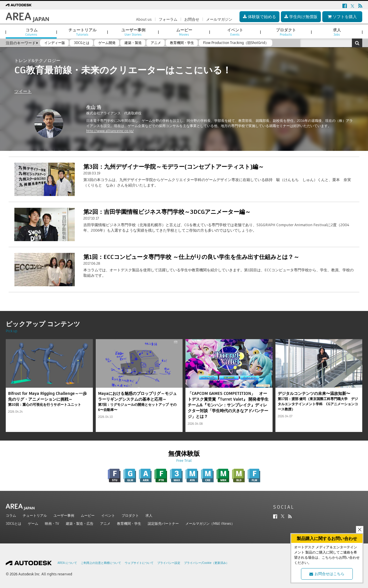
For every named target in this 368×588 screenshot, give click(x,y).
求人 (149, 515)
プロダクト (130, 515)
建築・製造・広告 (80, 523)
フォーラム (168, 19)
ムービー (88, 515)
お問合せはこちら (327, 574)
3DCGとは (14, 523)
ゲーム (33, 523)
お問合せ (192, 19)
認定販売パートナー (163, 523)
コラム (11, 515)
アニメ (105, 523)
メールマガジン (219, 19)
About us (144, 19)
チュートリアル (35, 515)
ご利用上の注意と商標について (101, 563)
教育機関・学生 (129, 523)
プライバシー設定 (169, 563)
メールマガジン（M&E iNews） (210, 523)
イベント (108, 515)
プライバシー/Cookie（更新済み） (206, 563)
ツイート (23, 91)
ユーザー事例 (64, 515)
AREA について (67, 563)
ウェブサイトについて (139, 563)
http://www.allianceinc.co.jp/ (110, 131)
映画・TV (52, 523)
